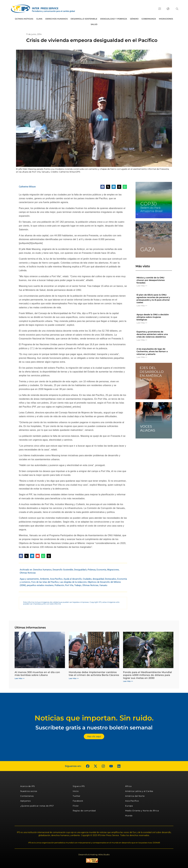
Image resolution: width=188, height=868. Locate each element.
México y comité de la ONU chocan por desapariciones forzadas (151, 280)
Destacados (111, 579)
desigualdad (98, 579)
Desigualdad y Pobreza (114, 19)
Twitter (77, 796)
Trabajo (78, 585)
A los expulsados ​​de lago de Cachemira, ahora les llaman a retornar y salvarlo (152, 351)
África (128, 786)
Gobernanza (149, 19)
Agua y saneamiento (29, 579)
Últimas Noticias (24, 19)
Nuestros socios (29, 791)
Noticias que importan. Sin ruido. (94, 718)
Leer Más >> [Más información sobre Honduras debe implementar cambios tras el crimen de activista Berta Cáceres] (74, 678)
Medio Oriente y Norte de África (142, 811)
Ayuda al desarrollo (73, 579)
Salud (94, 24)
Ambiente (45, 579)
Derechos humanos (56, 19)
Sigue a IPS (79, 786)
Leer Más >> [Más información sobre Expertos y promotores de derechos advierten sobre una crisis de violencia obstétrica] (142, 340)
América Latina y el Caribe (139, 791)
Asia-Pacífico (56, 579)
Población (59, 585)
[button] (177, 9)
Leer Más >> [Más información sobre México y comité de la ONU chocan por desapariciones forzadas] (142, 286)
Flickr (76, 806)
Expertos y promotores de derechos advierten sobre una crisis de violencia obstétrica (152, 334)
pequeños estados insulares (40, 585)
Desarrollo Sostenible (84, 19)
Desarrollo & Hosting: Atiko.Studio (94, 855)
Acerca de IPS (28, 786)
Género (134, 19)
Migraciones (166, 19)
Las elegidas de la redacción (73, 582)
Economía (101, 570)
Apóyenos (25, 801)
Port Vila (69, 585)
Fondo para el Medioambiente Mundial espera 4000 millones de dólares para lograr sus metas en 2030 (147, 675)
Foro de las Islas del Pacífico (45, 582)
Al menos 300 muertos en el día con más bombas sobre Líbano (37, 674)
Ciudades (87, 579)
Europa (129, 806)
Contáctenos (27, 796)
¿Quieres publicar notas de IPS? (37, 806)
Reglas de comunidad (84, 811)
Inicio (76, 791)
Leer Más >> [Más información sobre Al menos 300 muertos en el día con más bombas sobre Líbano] (20, 678)
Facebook (78, 801)
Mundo (129, 816)
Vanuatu (103, 585)
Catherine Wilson (27, 187)
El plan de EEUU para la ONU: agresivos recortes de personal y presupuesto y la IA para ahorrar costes (153, 299)
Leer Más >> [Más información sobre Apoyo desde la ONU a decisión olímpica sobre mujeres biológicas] (142, 323)
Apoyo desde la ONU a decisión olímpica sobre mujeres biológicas (153, 317)
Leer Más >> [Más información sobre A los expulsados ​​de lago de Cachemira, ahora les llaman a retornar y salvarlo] (142, 357)
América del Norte (135, 796)
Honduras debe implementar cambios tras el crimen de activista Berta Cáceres (94, 674)
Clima (39, 19)
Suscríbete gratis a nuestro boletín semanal (94, 727)
